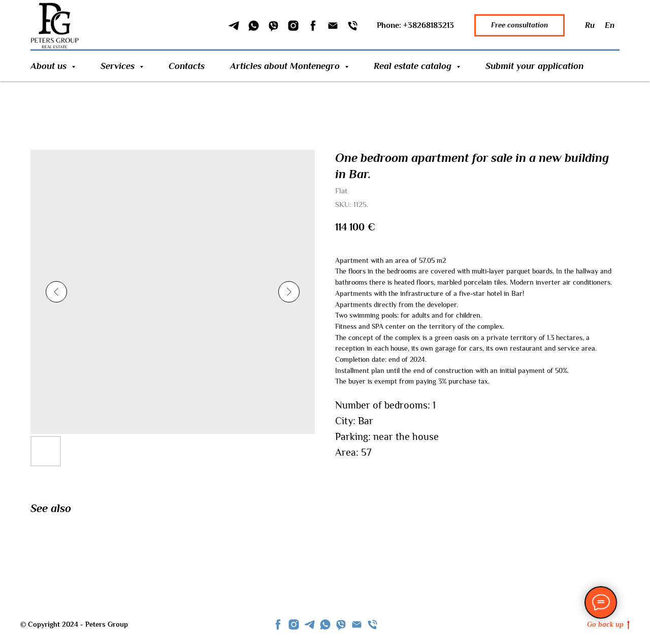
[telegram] (310, 624)
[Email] (333, 26)
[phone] (372, 624)
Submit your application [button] (534, 66)
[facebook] (278, 624)
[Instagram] (293, 26)
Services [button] (119, 66)
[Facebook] (313, 26)
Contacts (187, 66)
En (610, 25)
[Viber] (273, 26)
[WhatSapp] (254, 26)
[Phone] (353, 26)
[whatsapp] (325, 624)
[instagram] (294, 624)
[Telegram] (234, 26)
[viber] (341, 624)
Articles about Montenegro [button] (286, 66)
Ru (590, 25)
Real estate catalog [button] (414, 66)
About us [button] (50, 66)
